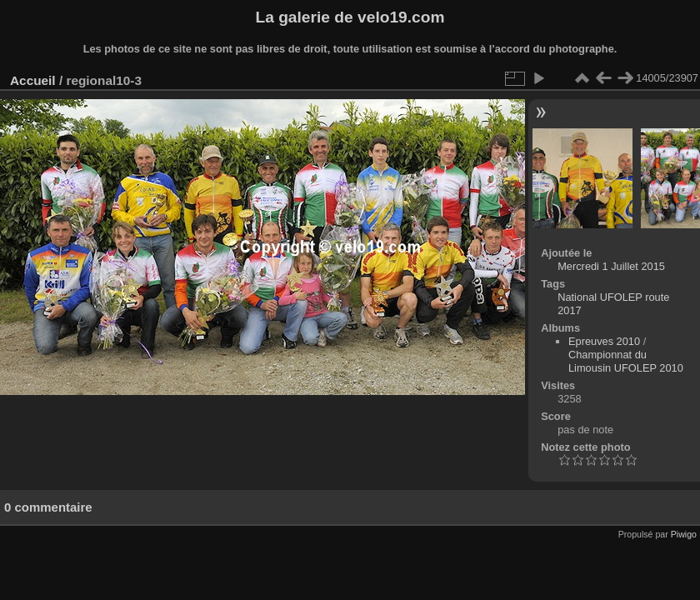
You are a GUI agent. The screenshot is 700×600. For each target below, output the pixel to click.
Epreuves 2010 (604, 341)
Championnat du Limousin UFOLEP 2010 (626, 361)
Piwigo (684, 534)
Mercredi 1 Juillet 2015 (611, 266)
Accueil (33, 80)
